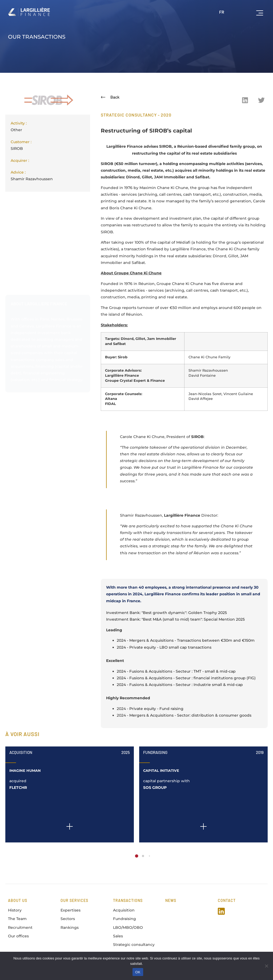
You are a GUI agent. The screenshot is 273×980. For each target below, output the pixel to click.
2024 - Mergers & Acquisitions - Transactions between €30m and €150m (186, 640)
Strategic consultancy (134, 945)
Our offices (18, 936)
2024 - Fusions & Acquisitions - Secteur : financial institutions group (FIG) (186, 678)
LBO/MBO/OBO (128, 927)
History (15, 910)
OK (138, 972)
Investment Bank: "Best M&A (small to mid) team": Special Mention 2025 (175, 619)
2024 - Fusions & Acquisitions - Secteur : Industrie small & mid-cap (180, 685)
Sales (118, 936)
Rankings (70, 927)
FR (222, 12)
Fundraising (155, 752)
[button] (245, 100)
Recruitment (20, 927)
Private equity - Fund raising (156, 709)
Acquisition (21, 752)
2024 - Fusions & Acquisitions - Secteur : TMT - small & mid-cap (176, 671)
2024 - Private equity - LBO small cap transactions (164, 647)
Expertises (71, 910)
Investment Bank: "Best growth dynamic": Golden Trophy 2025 (166, 613)
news (171, 900)
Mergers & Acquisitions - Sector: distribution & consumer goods (190, 715)
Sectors (68, 919)
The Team (17, 919)
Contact (227, 900)
